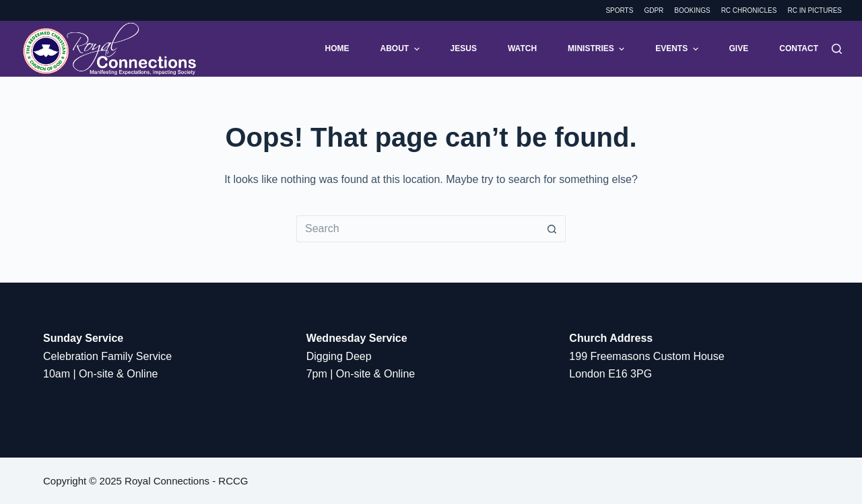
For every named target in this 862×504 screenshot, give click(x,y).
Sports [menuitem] (619, 10)
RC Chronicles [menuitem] (749, 10)
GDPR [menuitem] (654, 10)
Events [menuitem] (678, 49)
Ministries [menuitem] (598, 49)
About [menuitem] (402, 49)
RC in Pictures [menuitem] (815, 10)
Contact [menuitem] (799, 48)
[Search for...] (418, 229)
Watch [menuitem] (522, 48)
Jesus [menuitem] (464, 48)
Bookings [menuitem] (692, 10)
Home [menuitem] (337, 48)
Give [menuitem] (739, 48)
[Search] (837, 49)
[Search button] (552, 229)
